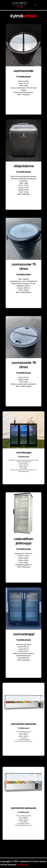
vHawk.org (23, 865)
